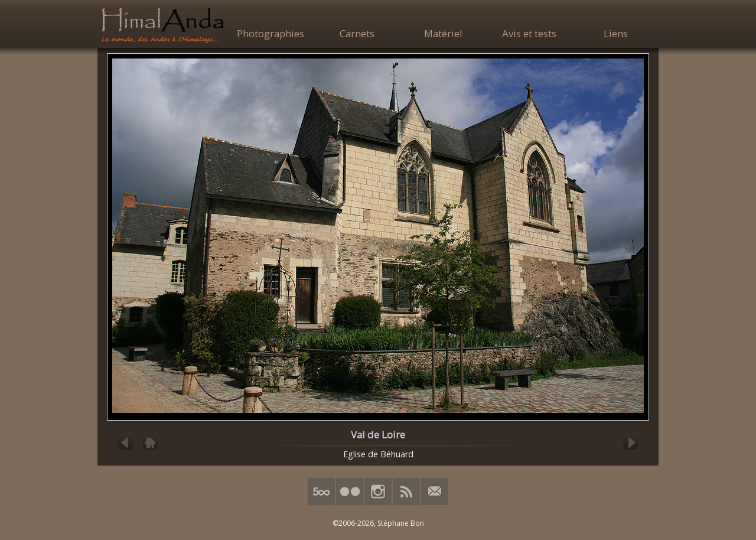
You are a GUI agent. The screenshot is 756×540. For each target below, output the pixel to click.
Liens (616, 33)
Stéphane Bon (401, 523)
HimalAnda (162, 25)
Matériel (443, 33)
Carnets (357, 33)
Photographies (271, 33)
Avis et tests (529, 33)
